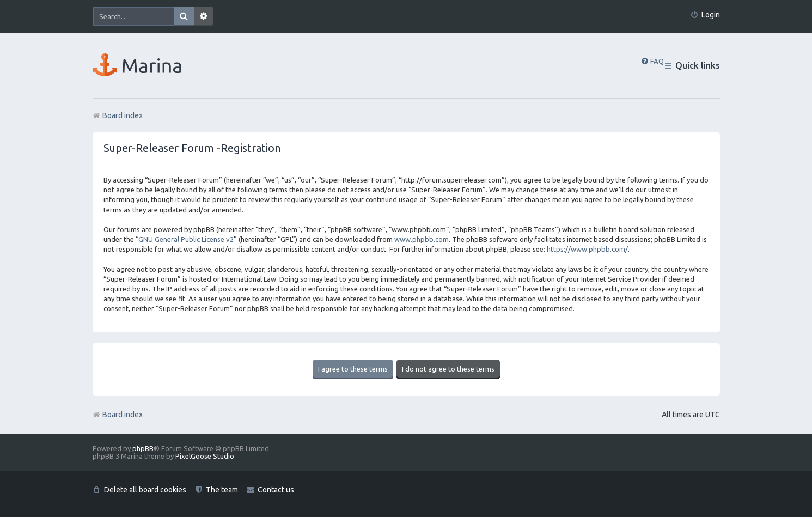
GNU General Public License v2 (186, 239)
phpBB (143, 448)
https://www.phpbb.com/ (587, 249)
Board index (118, 415)
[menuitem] (705, 15)
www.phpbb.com (422, 239)
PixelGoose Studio (205, 456)
